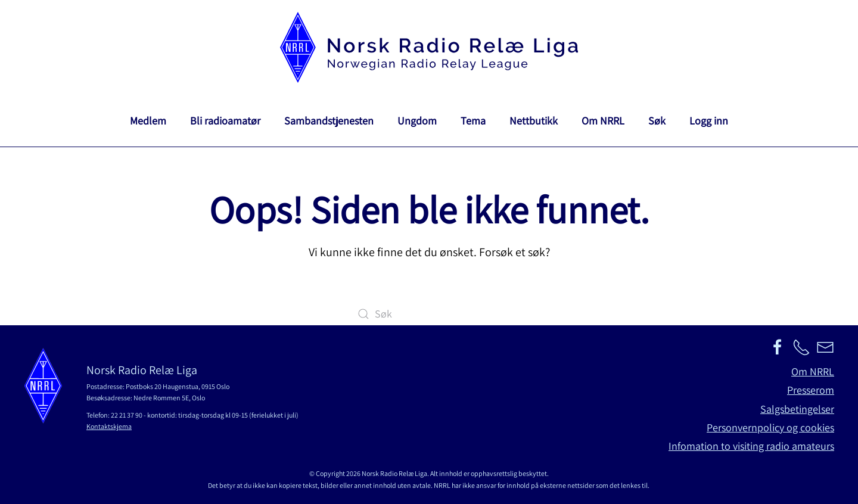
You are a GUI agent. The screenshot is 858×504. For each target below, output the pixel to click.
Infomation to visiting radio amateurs (751, 446)
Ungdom (417, 121)
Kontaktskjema (109, 426)
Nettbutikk (534, 121)
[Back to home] (429, 47)
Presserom (811, 390)
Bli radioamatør (225, 121)
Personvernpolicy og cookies (770, 427)
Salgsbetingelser (797, 409)
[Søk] (429, 314)
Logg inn (709, 121)
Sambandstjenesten (329, 121)
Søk (657, 121)
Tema (473, 121)
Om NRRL (603, 121)
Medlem (148, 121)
